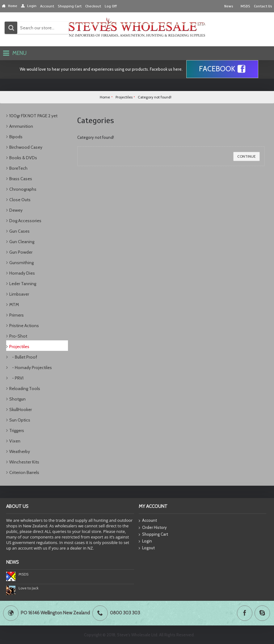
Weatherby (20, 451)
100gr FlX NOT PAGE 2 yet (33, 116)
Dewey (16, 210)
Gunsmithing (21, 263)
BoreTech (18, 168)
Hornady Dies (22, 273)
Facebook (222, 69)
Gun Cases (19, 231)
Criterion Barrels (24, 472)
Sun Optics (20, 420)
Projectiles (19, 347)
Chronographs (23, 189)
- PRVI (16, 378)
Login (145, 541)
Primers (17, 315)
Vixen (15, 441)
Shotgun (17, 399)
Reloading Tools (25, 388)
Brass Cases (21, 179)
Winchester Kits (24, 462)
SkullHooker (21, 409)
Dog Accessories (25, 221)
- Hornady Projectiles (31, 368)
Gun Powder (21, 252)
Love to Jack (29, 588)
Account (148, 521)
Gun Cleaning (22, 242)
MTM (14, 305)
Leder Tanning (23, 284)
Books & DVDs (23, 158)
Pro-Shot (18, 336)
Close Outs (20, 200)
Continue (247, 156)
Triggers (17, 430)
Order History (153, 528)
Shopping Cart (153, 534)
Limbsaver (19, 294)
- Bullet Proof (23, 357)
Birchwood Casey (26, 147)
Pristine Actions (24, 326)
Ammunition (21, 126)
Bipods (16, 137)
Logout (147, 548)
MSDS (23, 574)
